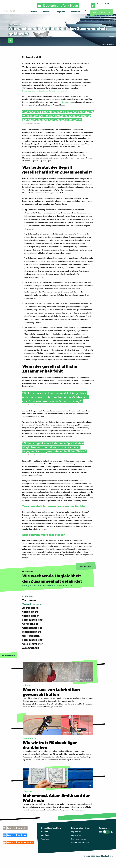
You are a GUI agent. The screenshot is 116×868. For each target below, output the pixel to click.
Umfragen (66, 102)
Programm (60, 12)
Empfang (45, 835)
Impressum (76, 832)
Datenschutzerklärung (81, 828)
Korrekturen (76, 835)
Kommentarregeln (79, 839)
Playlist (102, 12)
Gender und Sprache (80, 842)
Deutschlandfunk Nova (51, 828)
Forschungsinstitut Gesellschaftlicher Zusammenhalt (45, 91)
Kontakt (45, 832)
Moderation (75, 12)
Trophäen (45, 839)
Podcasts (47, 12)
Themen (34, 12)
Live (94, 12)
